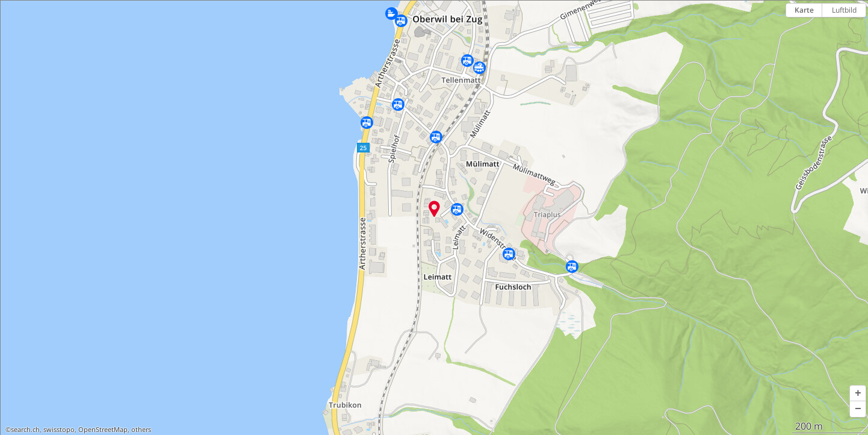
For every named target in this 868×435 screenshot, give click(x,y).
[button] (858, 393)
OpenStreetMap (103, 430)
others (141, 430)
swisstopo (59, 430)
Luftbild (844, 10)
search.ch (25, 430)
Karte (804, 10)
